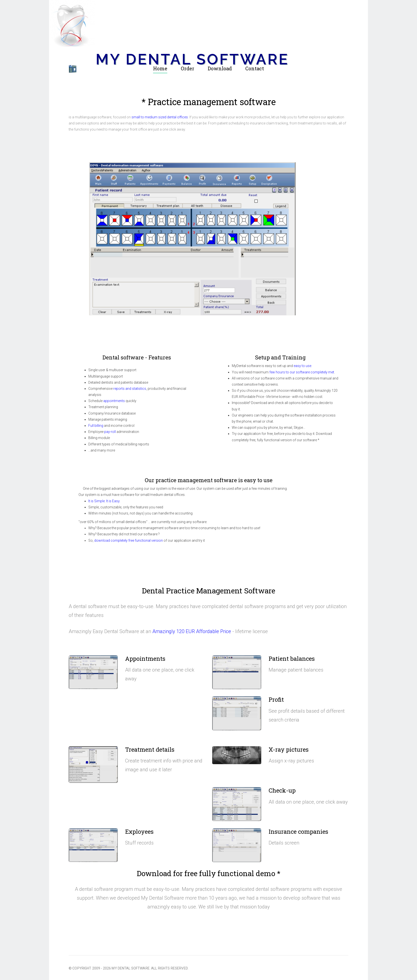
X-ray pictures (289, 749)
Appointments (145, 659)
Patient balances (292, 659)
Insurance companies (298, 832)
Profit (276, 699)
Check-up (282, 790)
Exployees (139, 832)
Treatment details (150, 749)
